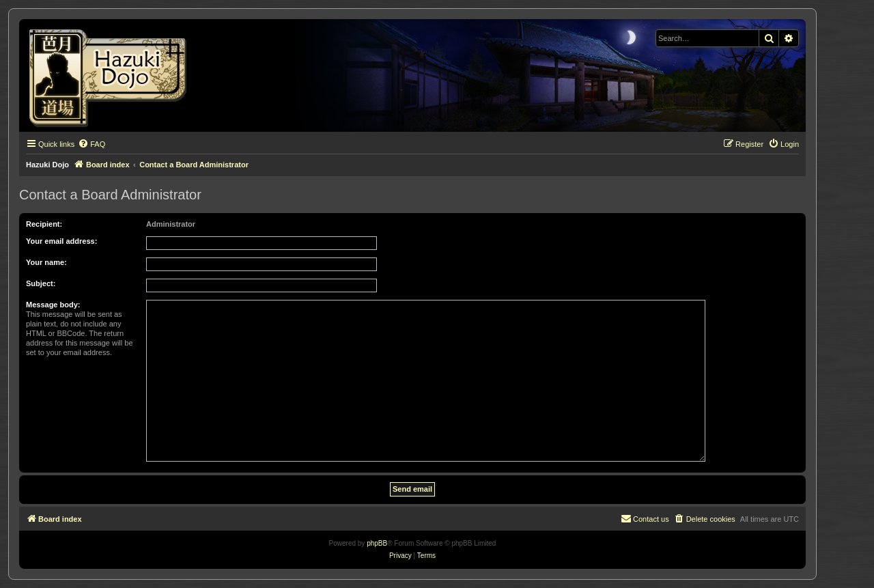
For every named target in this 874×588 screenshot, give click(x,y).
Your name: (46, 262)
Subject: (41, 283)
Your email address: (61, 241)
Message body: (53, 305)
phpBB (377, 543)
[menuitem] (91, 144)
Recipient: (44, 224)
